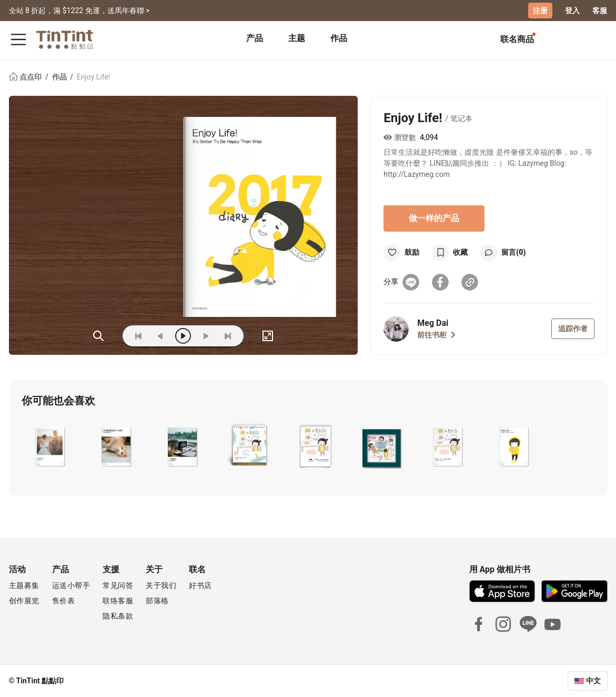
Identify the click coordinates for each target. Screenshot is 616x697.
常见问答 (118, 585)
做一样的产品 (434, 218)
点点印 (26, 77)
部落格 (157, 601)
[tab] (255, 39)
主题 (297, 38)
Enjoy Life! (94, 77)
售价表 (64, 601)
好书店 (200, 585)
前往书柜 (436, 335)
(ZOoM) (98, 336)
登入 (572, 11)
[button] (50, 446)
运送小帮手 (71, 585)
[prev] (160, 336)
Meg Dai (433, 323)
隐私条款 (118, 616)
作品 (339, 38)
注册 (540, 11)
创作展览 (24, 601)
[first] (138, 336)
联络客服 (118, 601)
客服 (600, 11)
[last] (228, 336)
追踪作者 (573, 328)
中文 (593, 681)
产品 (255, 38)
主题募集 (24, 585)
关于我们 (161, 585)
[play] (183, 336)
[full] (268, 336)
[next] (206, 336)
